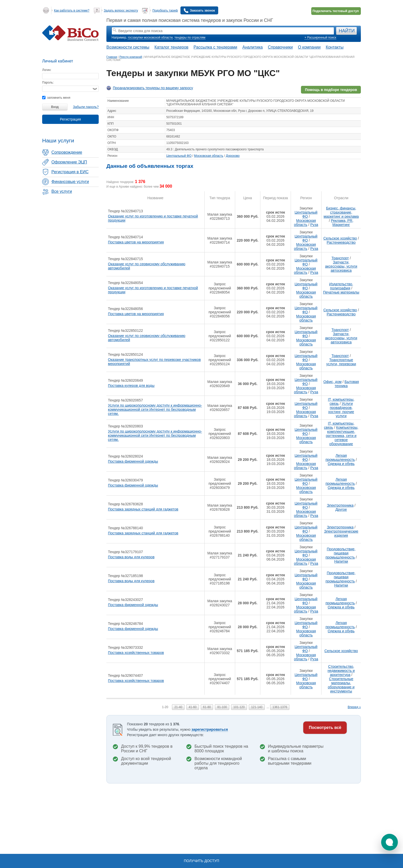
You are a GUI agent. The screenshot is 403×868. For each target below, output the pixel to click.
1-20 (165, 707)
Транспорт (340, 258)
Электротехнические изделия (341, 533)
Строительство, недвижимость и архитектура (341, 671)
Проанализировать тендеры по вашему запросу (153, 88)
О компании (309, 47)
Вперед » (354, 707)
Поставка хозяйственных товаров (136, 653)
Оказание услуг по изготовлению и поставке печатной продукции (153, 218)
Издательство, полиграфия (341, 286)
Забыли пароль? (86, 107)
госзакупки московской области (150, 38)
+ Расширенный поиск (320, 38)
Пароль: (48, 83)
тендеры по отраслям (190, 38)
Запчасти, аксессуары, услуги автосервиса (341, 266)
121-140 (257, 707)
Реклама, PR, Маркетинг (342, 223)
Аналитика (253, 47)
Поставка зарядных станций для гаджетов (143, 509)
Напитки (341, 561)
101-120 (239, 707)
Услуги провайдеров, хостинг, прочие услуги (341, 410)
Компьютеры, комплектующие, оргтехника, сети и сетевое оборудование (342, 436)
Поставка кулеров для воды (131, 386)
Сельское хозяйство (340, 238)
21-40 (178, 707)
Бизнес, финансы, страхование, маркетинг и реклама (341, 212)
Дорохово (233, 156)
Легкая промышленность (340, 458)
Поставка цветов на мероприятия (136, 242)
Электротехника (340, 505)
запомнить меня (56, 98)
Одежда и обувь (341, 464)
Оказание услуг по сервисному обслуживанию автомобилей (147, 266)
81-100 (222, 707)
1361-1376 (280, 707)
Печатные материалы (341, 292)
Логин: (47, 70)
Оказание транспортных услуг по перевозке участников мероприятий (154, 362)
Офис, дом (332, 382)
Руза (314, 225)
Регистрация (70, 119)
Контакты (335, 47)
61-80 (207, 707)
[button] (390, 842)
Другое (341, 509)
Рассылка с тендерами (215, 47)
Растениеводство (341, 242)
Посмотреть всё (325, 728)
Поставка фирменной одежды (133, 461)
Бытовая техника (347, 384)
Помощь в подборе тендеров (331, 90)
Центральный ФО (179, 156)
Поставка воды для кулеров (131, 557)
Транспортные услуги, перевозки (341, 362)
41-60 (193, 707)
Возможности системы (128, 47)
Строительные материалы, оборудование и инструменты (341, 685)
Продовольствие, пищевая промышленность (340, 553)
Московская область (209, 156)
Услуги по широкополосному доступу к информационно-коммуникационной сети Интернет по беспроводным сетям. (155, 409)
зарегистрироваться (210, 729)
